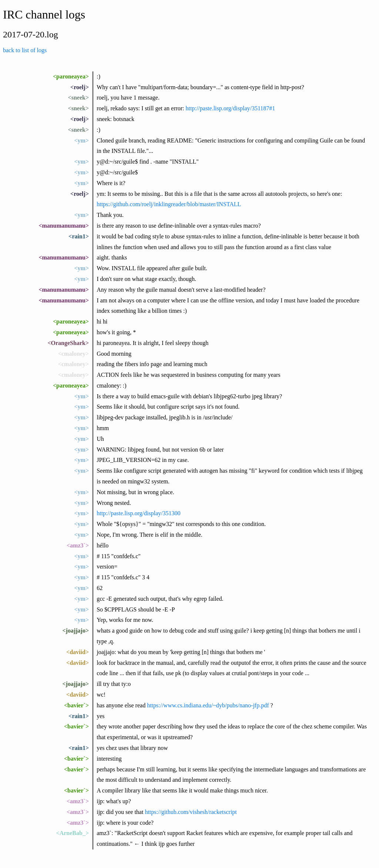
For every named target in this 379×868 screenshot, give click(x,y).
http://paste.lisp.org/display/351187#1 (231, 108)
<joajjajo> (76, 631)
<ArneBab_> (73, 833)
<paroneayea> (71, 76)
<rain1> (79, 236)
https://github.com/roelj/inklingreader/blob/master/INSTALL (169, 204)
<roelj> (80, 87)
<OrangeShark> (68, 343)
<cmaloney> (73, 354)
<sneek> (78, 98)
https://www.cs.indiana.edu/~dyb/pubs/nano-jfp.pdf (208, 705)
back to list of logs (25, 50)
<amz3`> (78, 545)
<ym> (81, 140)
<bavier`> (76, 705)
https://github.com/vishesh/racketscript (191, 812)
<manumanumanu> (64, 226)
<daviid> (78, 652)
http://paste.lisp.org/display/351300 (138, 513)
